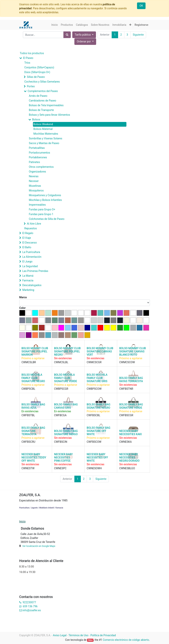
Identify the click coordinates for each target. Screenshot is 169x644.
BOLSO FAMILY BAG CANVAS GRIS (66, 406)
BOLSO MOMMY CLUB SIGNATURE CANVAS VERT (100, 351)
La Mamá (28, 276)
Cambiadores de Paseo (43, 101)
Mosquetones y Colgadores (45, 195)
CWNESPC (60, 468)
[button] (130, 25)
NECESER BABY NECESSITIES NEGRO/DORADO (129, 457)
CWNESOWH (94, 468)
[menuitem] (55, 25)
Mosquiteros (36, 190)
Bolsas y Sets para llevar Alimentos (49, 115)
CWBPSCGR (61, 389)
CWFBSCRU (28, 442)
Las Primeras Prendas (35, 271)
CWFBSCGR (126, 415)
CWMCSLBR (29, 362)
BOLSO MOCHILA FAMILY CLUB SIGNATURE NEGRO (33, 378)
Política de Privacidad (103, 635)
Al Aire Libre (34, 224)
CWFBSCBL (93, 415)
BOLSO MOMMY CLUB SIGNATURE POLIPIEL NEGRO (67, 351)
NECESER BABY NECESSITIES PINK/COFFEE (63, 457)
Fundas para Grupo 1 (41, 214)
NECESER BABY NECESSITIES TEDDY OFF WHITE (34, 457)
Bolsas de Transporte (41, 110)
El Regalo (28, 233)
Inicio (23, 521)
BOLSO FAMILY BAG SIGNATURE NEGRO (99, 406)
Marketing (28, 290)
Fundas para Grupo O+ (42, 209)
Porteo (31, 86)
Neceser (34, 181)
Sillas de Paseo (36, 77)
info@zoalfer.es (32, 610)
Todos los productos (32, 53)
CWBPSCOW (94, 389)
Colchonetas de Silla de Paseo (47, 219)
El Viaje (27, 238)
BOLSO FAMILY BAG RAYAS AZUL (33, 406)
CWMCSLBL (61, 362)
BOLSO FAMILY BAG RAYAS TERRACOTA (131, 380)
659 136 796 (30, 606)
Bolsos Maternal (43, 129)
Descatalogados (32, 285)
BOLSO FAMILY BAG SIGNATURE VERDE (131, 406)
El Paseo (28, 58)
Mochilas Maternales (46, 134)
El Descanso (30, 243)
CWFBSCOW (94, 442)
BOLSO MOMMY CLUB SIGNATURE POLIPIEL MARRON (35, 351)
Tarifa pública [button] (83, 35)
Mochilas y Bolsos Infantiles (45, 200)
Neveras (34, 176)
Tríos (27, 63)
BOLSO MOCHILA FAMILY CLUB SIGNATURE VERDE (66, 378)
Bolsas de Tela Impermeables (46, 105)
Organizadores (38, 172)
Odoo (90, 640)
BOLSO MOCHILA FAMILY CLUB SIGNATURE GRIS (97, 378)
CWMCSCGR (94, 362)
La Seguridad (30, 266)
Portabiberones (38, 157)
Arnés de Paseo (38, 96)
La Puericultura (31, 252)
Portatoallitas (37, 148)
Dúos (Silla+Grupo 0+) (37, 72)
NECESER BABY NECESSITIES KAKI (130, 433)
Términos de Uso (78, 635)
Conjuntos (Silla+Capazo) (39, 67)
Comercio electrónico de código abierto (126, 640)
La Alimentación (32, 257)
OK (141, 6)
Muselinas (35, 186)
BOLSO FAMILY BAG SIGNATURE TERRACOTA (33, 431)
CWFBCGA (60, 415)
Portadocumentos (40, 153)
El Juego (27, 262)
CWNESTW (28, 468)
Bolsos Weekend (43, 124)
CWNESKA (125, 442)
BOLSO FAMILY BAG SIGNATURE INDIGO (66, 433)
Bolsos (36, 119)
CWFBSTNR (126, 389)
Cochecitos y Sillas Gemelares (42, 82)
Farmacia (28, 280)
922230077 (29, 602)
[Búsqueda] (67, 35)
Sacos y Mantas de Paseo (44, 143)
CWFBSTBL (28, 415)
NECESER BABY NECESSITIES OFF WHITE (97, 457)
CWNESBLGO (127, 468)
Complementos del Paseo (43, 91)
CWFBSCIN (61, 442)
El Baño (27, 247)
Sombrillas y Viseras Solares (46, 138)
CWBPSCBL (28, 389)
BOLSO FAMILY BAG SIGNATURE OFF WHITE (99, 431)
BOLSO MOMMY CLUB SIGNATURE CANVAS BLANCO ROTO (132, 351)
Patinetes (35, 162)
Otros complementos (41, 167)
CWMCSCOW (127, 362)
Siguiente (138, 35)
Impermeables (37, 205)
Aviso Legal (60, 635)
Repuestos (31, 228)
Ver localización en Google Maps (39, 546)
